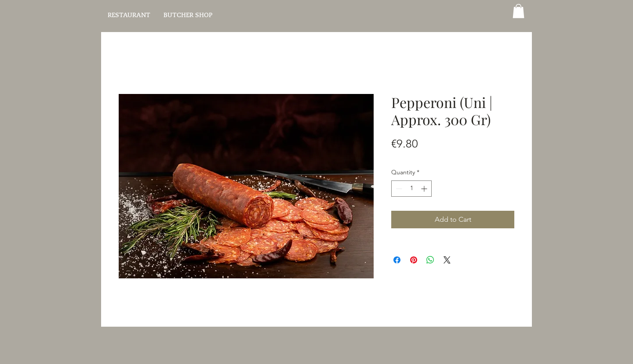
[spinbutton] (411, 189)
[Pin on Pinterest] (414, 260)
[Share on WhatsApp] (430, 260)
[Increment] (425, 189)
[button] (518, 11)
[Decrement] (398, 189)
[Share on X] (447, 260)
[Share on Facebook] (397, 260)
